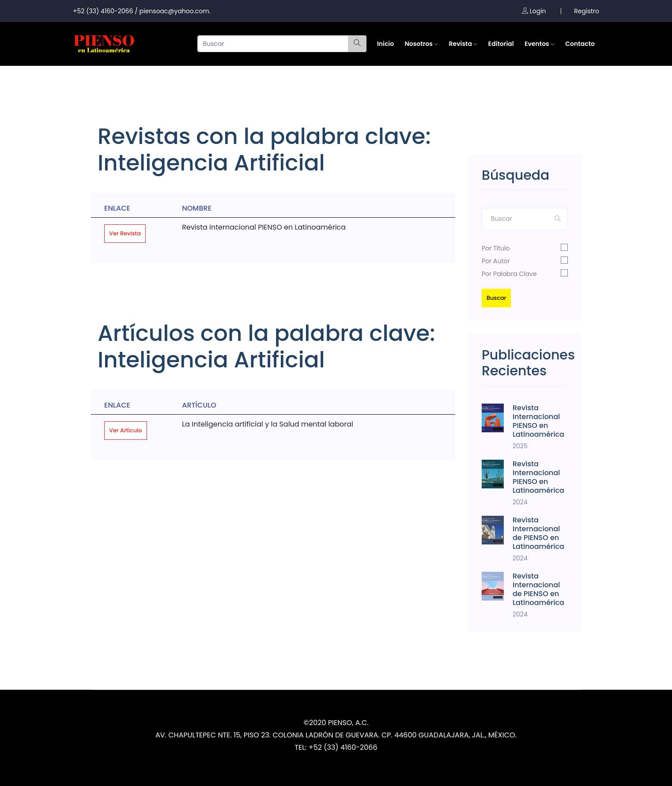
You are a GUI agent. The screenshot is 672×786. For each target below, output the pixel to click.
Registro (587, 11)
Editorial (501, 44)
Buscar (496, 298)
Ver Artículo (126, 430)
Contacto (580, 44)
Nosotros (421, 44)
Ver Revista (125, 233)
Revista (463, 44)
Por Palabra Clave (509, 274)
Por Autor (496, 261)
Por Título (496, 248)
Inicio (385, 44)
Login (534, 11)
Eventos (540, 44)
